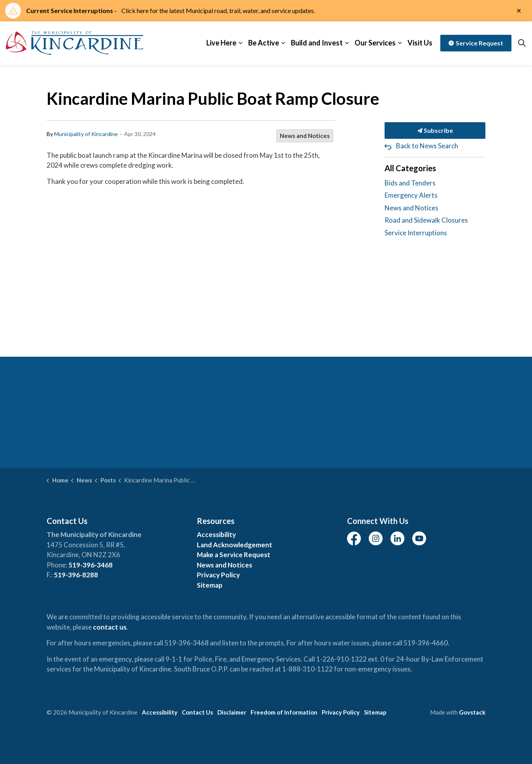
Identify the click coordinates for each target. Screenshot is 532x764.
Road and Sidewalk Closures (426, 220)
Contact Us (197, 712)
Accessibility (216, 534)
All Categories (410, 168)
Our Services (375, 43)
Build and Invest (317, 43)
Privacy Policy (218, 575)
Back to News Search (427, 146)
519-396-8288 (76, 575)
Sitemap (210, 585)
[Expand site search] (522, 43)
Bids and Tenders (410, 183)
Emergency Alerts (411, 195)
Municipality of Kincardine (86, 134)
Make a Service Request (234, 555)
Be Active (264, 43)
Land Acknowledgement (235, 545)
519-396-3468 (91, 565)
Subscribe (435, 130)
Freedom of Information (284, 712)
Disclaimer (232, 712)
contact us (110, 627)
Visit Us (420, 43)
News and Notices (305, 136)
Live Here (221, 43)
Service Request (476, 43)
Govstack (472, 712)
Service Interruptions (416, 233)
